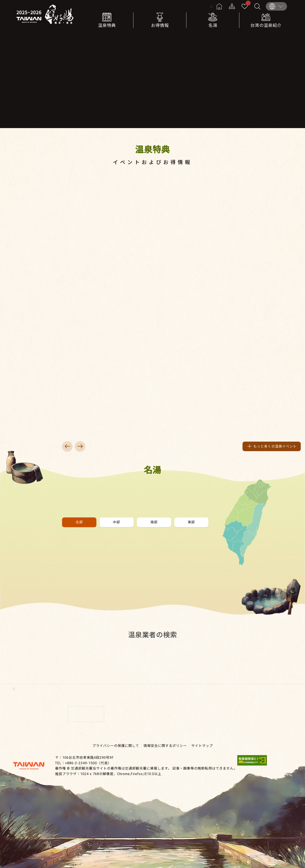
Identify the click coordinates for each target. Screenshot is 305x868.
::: (212, 6)
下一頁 (80, 446)
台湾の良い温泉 (47, 15)
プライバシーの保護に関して (116, 746)
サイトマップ (232, 6)
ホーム (219, 6)
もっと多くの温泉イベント (275, 446)
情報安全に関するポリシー (165, 746)
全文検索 (257, 6)
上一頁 (67, 446)
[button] (79, 522)
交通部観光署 (29, 766)
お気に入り (247, 4)
